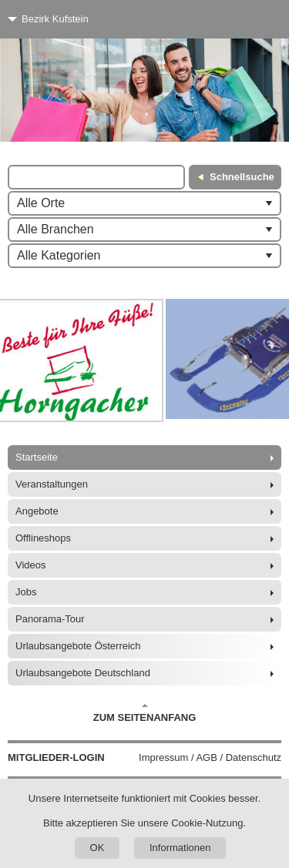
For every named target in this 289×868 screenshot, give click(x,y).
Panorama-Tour (50, 619)
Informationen (180, 848)
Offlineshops (43, 538)
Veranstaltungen (52, 484)
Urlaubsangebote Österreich (78, 646)
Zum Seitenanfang (145, 713)
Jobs (26, 592)
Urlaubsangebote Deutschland (83, 673)
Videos (31, 565)
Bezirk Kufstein (55, 19)
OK (97, 848)
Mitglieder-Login (56, 757)
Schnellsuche (242, 177)
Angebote (37, 511)
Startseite (37, 457)
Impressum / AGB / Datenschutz (210, 757)
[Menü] (249, 19)
